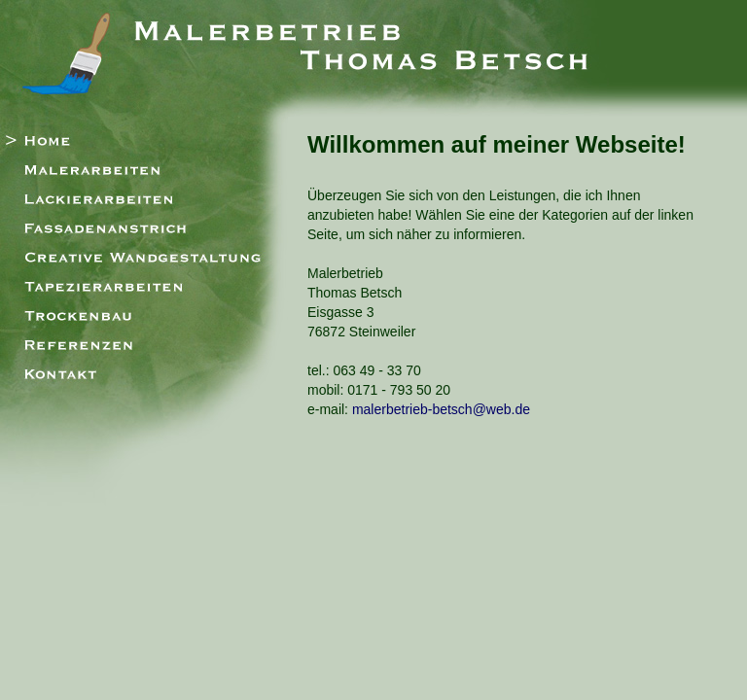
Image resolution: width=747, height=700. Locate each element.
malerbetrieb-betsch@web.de (441, 409)
